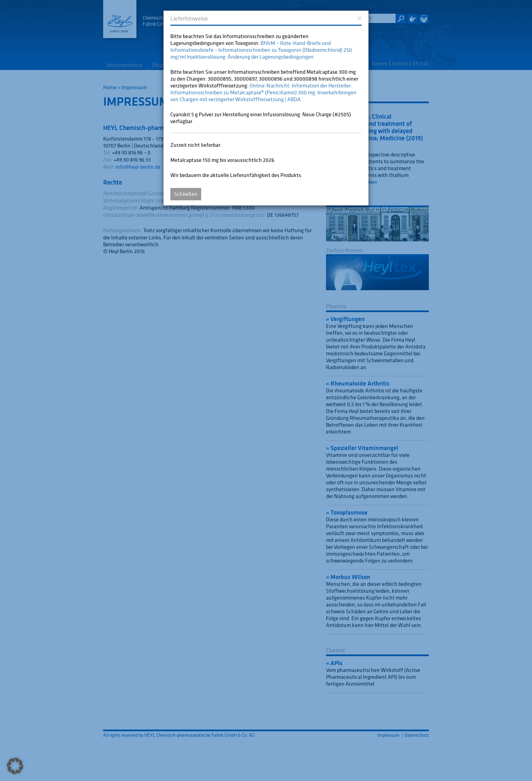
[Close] (359, 18)
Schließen (186, 194)
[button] (15, 766)
